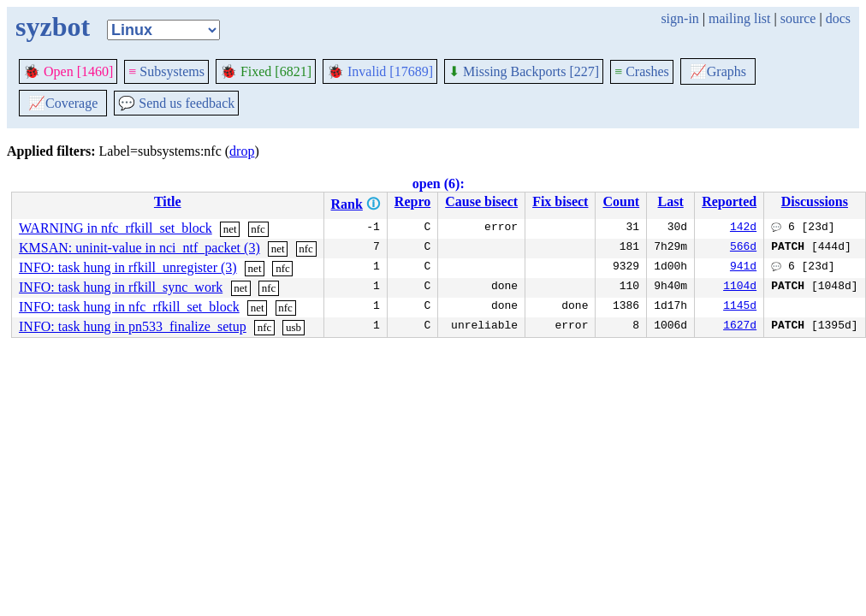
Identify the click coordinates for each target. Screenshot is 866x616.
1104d (740, 287)
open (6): (439, 184)
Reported (729, 201)
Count (621, 201)
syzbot (53, 27)
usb (294, 327)
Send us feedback (176, 103)
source (798, 18)
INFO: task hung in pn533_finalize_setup (133, 326)
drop (242, 151)
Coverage (63, 103)
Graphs (718, 71)
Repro (412, 201)
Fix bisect (560, 201)
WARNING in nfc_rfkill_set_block (116, 228)
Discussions (815, 201)
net (230, 229)
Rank (347, 204)
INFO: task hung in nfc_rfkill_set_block (129, 307)
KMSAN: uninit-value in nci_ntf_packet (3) (139, 248)
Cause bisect (481, 201)
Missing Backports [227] (524, 71)
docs (838, 18)
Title (168, 201)
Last (671, 201)
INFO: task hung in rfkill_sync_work (121, 287)
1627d (740, 327)
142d (743, 228)
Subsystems (166, 71)
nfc (258, 229)
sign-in (679, 18)
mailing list (739, 18)
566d (743, 248)
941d (743, 268)
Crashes (642, 71)
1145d (740, 307)
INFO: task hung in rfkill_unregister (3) (128, 267)
